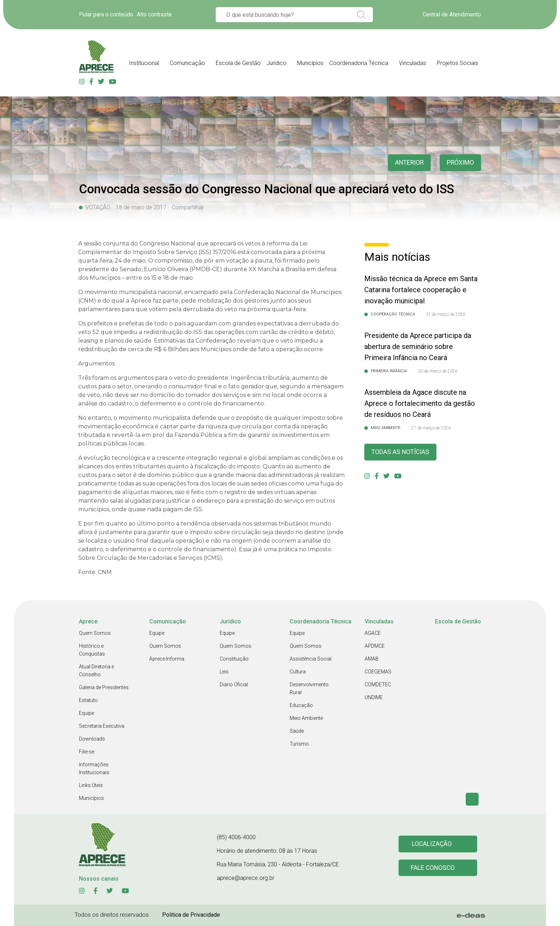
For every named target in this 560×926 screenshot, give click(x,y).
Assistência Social (311, 659)
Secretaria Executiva (102, 726)
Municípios (91, 798)
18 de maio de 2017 (141, 207)
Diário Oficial (234, 684)
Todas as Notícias (401, 452)
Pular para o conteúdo (106, 14)
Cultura (298, 672)
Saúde (297, 731)
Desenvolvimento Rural (309, 688)
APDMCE (375, 646)
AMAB (372, 659)
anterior (408, 163)
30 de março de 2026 (438, 371)
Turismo (299, 744)
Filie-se (87, 752)
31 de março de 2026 (446, 314)
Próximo (460, 163)
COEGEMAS (378, 672)
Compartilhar (188, 207)
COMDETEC (378, 684)
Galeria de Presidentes (104, 687)
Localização (432, 844)
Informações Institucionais (94, 768)
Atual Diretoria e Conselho (96, 671)
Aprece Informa (167, 659)
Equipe (86, 713)
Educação (301, 705)
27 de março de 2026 (431, 428)
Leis (224, 672)
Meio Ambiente (306, 718)
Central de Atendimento (452, 14)
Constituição (234, 659)
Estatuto (88, 700)
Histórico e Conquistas (92, 650)
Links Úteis (91, 785)
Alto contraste (154, 14)
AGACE (373, 633)
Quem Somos (95, 633)
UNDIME (374, 697)
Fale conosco (433, 868)
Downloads (92, 739)
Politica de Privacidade (191, 915)
